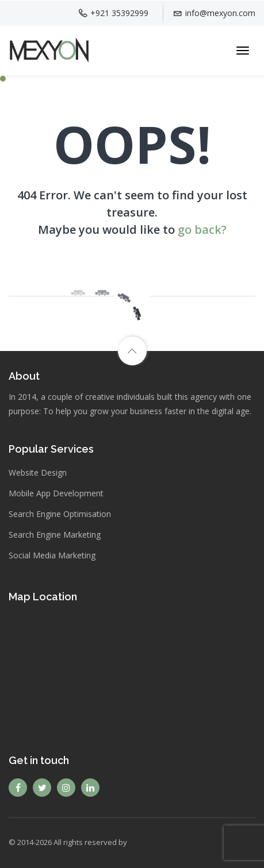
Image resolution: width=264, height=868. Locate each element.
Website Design (38, 472)
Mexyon (143, 842)
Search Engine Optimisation (60, 514)
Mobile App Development (56, 493)
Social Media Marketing (52, 555)
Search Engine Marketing (55, 535)
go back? (202, 229)
